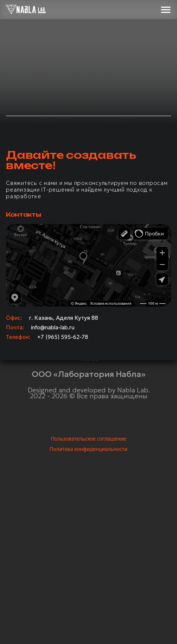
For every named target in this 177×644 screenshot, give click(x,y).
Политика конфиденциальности (89, 449)
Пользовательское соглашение (89, 439)
